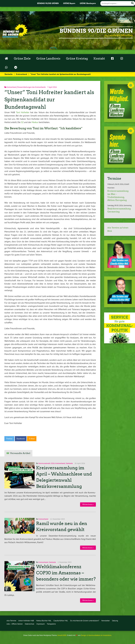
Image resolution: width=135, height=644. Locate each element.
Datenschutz (30, 624)
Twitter (9, 439)
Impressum (41, 624)
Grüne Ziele (22, 59)
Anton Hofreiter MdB (26, 621)
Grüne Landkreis (48, 59)
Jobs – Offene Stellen (15, 624)
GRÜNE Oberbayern (88, 3)
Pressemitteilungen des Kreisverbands (31, 87)
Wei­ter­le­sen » (88, 504)
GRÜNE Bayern (69, 3)
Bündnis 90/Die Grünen (96, 31)
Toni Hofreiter (23, 112)
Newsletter (106, 621)
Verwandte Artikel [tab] (20, 453)
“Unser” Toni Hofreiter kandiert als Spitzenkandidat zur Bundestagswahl (49, 100)
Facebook (21, 439)
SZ (22, 122)
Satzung (115, 621)
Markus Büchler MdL (44, 621)
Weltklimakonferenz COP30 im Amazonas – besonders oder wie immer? (66, 573)
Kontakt (99, 59)
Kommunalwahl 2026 (47, 463)
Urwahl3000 (62, 635)
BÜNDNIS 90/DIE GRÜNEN (48, 3)
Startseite (9, 74)
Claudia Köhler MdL (61, 621)
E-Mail (32, 439)
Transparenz (51, 624)
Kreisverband (21, 74)
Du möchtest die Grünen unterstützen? (85, 621)
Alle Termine (11, 621)
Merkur (35, 122)
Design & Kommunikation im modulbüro (96, 635)
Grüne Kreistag (77, 59)
